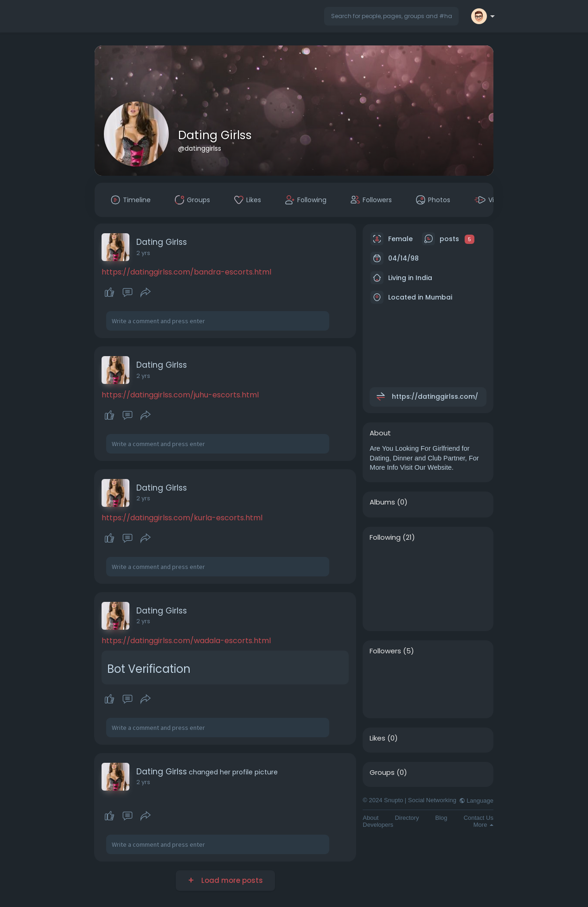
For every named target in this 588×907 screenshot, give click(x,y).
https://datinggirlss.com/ (435, 396)
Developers (378, 825)
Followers (385, 651)
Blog (441, 818)
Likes (377, 738)
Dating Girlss (215, 135)
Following (385, 537)
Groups (382, 773)
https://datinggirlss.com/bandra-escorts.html (186, 272)
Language (476, 801)
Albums (382, 502)
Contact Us (479, 818)
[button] (391, 16)
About (371, 818)
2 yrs (143, 253)
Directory (407, 818)
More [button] (483, 825)
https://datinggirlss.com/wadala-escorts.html (186, 641)
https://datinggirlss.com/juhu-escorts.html (180, 395)
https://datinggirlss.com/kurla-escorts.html (182, 518)
